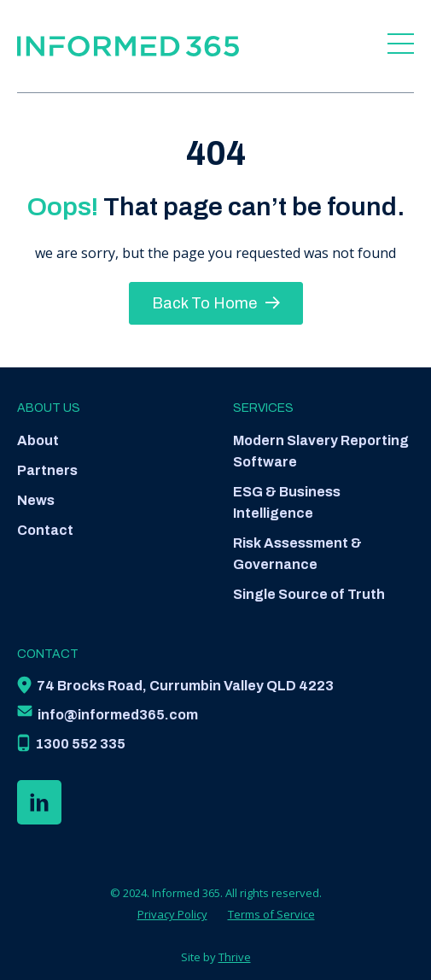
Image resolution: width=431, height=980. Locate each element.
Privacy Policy (172, 914)
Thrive (235, 957)
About (38, 440)
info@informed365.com (118, 715)
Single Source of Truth (309, 594)
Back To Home (216, 303)
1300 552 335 (80, 744)
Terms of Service (271, 914)
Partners (47, 470)
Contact (45, 530)
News (36, 500)
